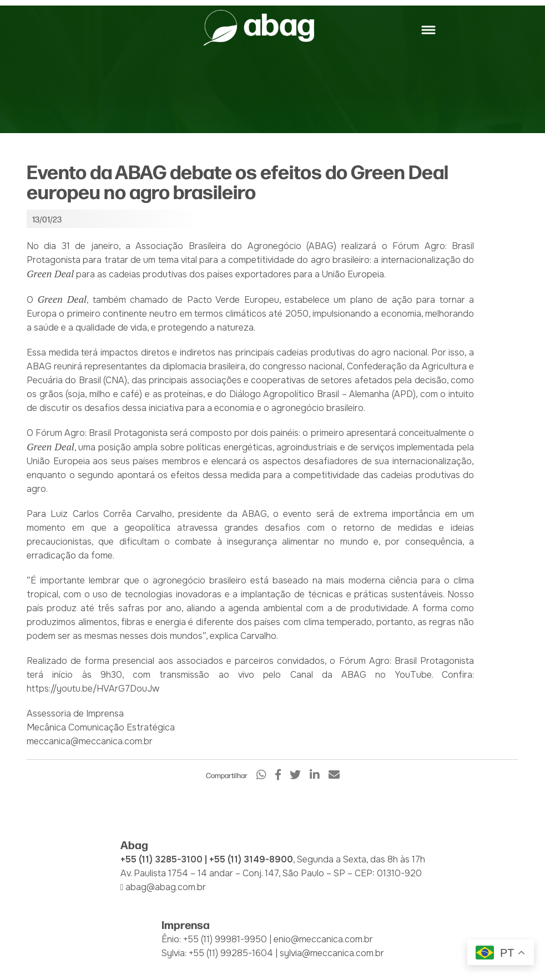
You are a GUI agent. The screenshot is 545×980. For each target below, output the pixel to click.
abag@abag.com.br (166, 887)
